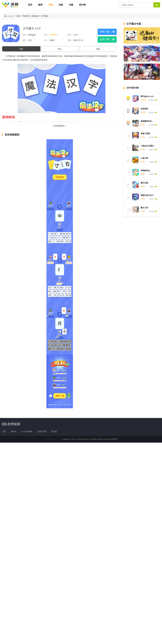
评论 (60, 49)
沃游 (4, 431)
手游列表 (26, 16)
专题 (71, 5)
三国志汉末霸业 (147, 146)
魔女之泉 (144, 208)
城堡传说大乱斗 (147, 195)
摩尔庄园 (144, 183)
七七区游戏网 (27, 431)
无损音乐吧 (42, 431)
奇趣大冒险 (145, 133)
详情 (21, 49)
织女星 (54, 431)
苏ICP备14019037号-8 (53, 439)
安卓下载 (107, 39)
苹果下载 (107, 32)
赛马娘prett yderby (149, 96)
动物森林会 (145, 170)
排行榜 (82, 5)
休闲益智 (35, 16)
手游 (51, 5)
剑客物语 (144, 109)
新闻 (40, 5)
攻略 (61, 5)
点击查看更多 (60, 126)
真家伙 (13, 431)
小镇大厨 (144, 158)
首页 (30, 5)
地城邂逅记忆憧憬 (148, 121)
